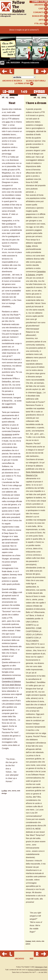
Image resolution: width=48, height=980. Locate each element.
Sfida (15, 592)
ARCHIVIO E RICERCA (12, 81)
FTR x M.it (41, 24)
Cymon (28, 941)
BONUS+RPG (40, 16)
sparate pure (7, 407)
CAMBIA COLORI (40, 2)
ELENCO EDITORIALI (36, 81)
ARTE (43, 20)
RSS (31, 959)
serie (8, 122)
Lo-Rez (4, 791)
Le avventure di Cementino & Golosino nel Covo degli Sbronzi (11, 682)
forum (39, 393)
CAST (43, 9)
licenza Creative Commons (38, 970)
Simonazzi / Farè (41, 967)
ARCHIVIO (41, 5)
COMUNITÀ (40, 12)
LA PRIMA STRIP (24, 84)
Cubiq (28, 246)
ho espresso (7, 434)
